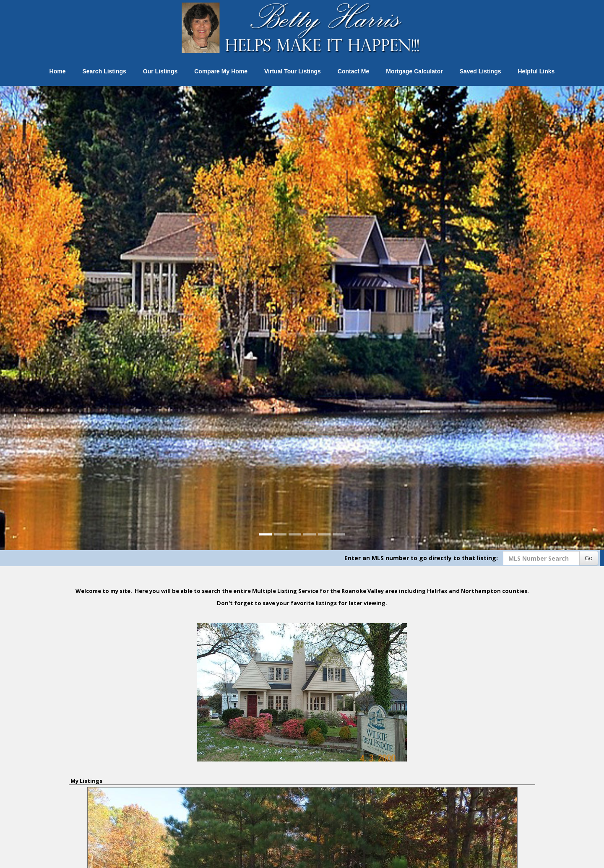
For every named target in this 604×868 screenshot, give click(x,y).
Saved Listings (480, 71)
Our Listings (160, 71)
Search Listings (104, 71)
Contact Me (353, 71)
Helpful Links (536, 71)
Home (58, 71)
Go (589, 558)
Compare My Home (221, 71)
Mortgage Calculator (414, 71)
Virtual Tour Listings (293, 71)
